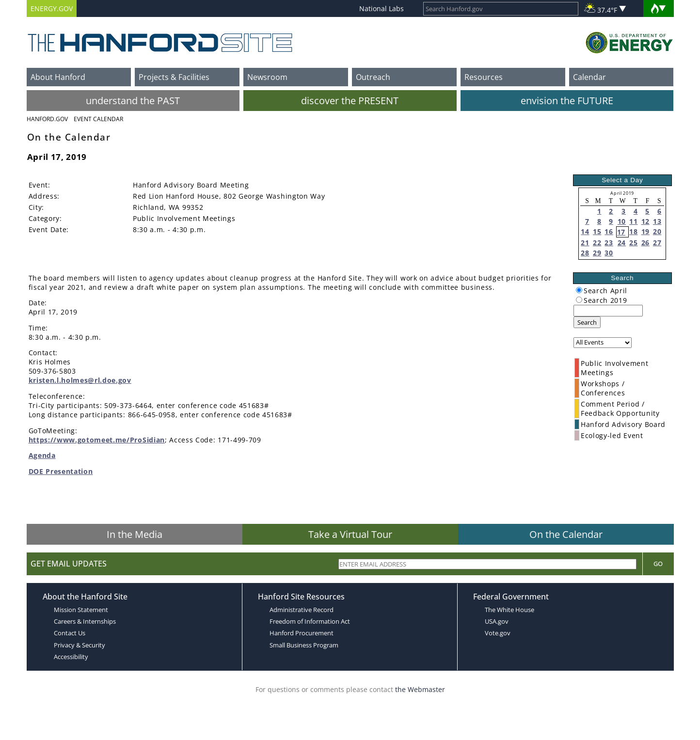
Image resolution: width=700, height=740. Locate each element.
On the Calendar (566, 534)
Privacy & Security (80, 645)
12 (645, 221)
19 (645, 231)
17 (621, 232)
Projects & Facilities (174, 77)
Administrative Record (302, 610)
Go (658, 564)
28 (585, 253)
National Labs (382, 8)
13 (657, 221)
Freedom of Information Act (310, 621)
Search (587, 322)
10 (622, 221)
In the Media (135, 534)
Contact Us (70, 633)
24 (622, 243)
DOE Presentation (61, 471)
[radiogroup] (579, 290)
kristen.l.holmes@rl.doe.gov (80, 380)
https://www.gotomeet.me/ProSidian (97, 440)
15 (597, 231)
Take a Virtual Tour (350, 534)
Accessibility (71, 657)
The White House (509, 610)
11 (633, 221)
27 (657, 243)
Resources (484, 77)
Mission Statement (81, 610)
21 (585, 243)
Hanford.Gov (47, 119)
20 (657, 231)
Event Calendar (98, 119)
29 (597, 253)
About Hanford (58, 77)
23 (609, 243)
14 (585, 231)
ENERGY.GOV (52, 8)
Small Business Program (304, 645)
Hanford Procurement (302, 633)
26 (645, 243)
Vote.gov (498, 633)
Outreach (373, 77)
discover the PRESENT (350, 101)
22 (597, 243)
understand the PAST (133, 101)
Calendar (589, 77)
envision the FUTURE (567, 101)
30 (609, 253)
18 (633, 231)
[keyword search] (608, 311)
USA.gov (497, 621)
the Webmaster (420, 689)
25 (633, 243)
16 (609, 231)
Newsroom (267, 77)
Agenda (42, 455)
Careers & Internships (85, 621)
